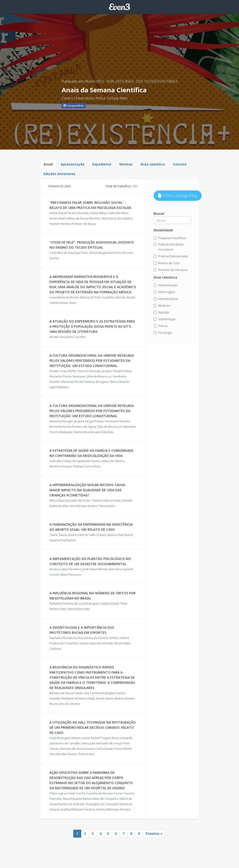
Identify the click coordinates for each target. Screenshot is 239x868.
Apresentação (73, 164)
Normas (126, 164)
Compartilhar (74, 106)
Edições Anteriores (60, 174)
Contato (180, 164)
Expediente (102, 164)
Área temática (153, 164)
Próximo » (154, 834)
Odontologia (164, 319)
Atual (48, 164)
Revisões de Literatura (171, 270)
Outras (160, 326)
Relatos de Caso (167, 263)
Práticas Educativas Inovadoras (169, 247)
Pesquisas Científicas (170, 238)
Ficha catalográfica (178, 195)
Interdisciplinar (166, 299)
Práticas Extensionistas (171, 256)
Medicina (162, 306)
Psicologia (163, 333)
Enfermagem (164, 292)
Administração (166, 285)
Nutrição (162, 312)
